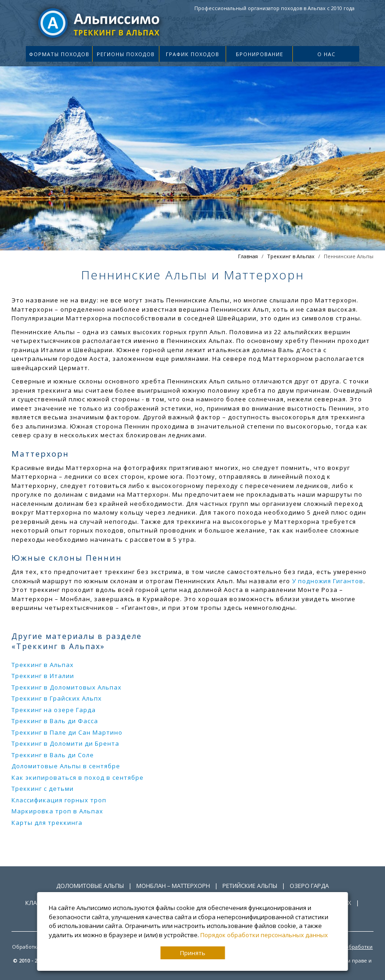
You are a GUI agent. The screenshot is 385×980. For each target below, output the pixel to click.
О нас (326, 54)
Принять (193, 953)
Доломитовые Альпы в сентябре (66, 766)
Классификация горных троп (59, 800)
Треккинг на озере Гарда (54, 710)
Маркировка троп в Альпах (57, 811)
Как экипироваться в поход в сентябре (78, 777)
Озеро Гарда (309, 886)
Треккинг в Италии (43, 676)
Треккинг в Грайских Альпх (57, 698)
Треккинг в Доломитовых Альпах (67, 687)
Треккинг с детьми (43, 789)
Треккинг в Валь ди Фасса (55, 721)
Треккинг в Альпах (291, 256)
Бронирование (260, 54)
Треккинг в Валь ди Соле (53, 755)
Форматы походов (59, 54)
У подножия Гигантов (328, 581)
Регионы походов (126, 54)
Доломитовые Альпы (90, 886)
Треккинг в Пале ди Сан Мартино (67, 732)
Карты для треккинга (47, 823)
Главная (248, 256)
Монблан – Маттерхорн (173, 886)
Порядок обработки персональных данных (264, 935)
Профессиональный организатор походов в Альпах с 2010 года (274, 8)
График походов (192, 54)
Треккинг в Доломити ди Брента (65, 743)
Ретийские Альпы (250, 886)
